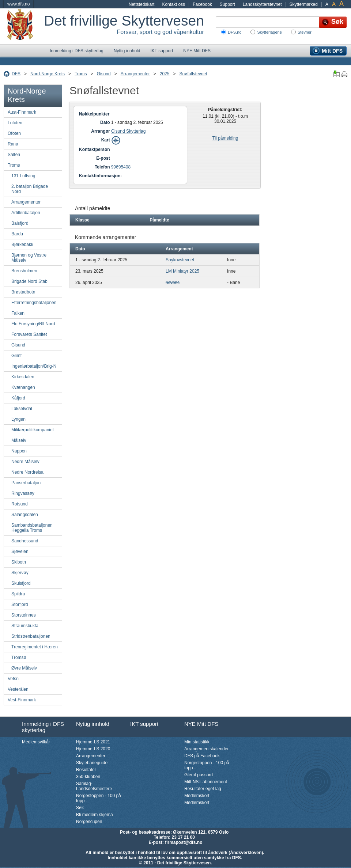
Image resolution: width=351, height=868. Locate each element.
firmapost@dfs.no (184, 842)
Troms (81, 74)
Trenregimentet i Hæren (35, 647)
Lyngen (18, 419)
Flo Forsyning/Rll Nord (33, 324)
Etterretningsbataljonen (34, 303)
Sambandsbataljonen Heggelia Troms (32, 528)
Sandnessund (25, 541)
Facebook (202, 4)
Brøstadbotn (23, 292)
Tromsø (19, 657)
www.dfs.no (18, 4)
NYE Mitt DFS (197, 51)
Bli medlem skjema (95, 815)
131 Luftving (23, 176)
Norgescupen (89, 822)
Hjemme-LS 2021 (93, 742)
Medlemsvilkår (36, 742)
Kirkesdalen (23, 377)
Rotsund (20, 504)
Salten (14, 155)
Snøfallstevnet (193, 74)
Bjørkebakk (22, 245)
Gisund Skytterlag (129, 131)
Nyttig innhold (127, 51)
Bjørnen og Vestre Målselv (29, 258)
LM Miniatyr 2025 (182, 271)
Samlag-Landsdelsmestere (94, 786)
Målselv (19, 440)
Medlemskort (197, 796)
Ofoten (14, 133)
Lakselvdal (22, 409)
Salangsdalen (25, 515)
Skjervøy (20, 573)
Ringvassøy (23, 493)
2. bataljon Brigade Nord (30, 189)
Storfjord (20, 604)
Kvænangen (23, 387)
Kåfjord (18, 398)
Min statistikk (197, 742)
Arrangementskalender (206, 749)
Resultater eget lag (203, 789)
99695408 (121, 167)
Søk (80, 808)
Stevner (305, 32)
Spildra (18, 594)
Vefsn (13, 679)
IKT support (162, 51)
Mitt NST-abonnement (206, 782)
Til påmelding (225, 138)
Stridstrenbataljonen (31, 636)
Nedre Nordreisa (27, 472)
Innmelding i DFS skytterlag (77, 51)
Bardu (17, 234)
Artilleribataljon (26, 213)
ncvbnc (173, 283)
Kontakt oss (173, 4)
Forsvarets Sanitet (29, 334)
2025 (165, 74)
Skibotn (19, 562)
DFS (16, 74)
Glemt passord (199, 775)
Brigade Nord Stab (29, 281)
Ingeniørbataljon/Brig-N (34, 366)
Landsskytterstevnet (262, 4)
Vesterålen (18, 689)
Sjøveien (20, 551)
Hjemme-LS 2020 (93, 749)
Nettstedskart (142, 4)
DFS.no (235, 32)
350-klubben (88, 777)
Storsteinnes (24, 615)
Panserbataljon (26, 483)
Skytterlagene (269, 32)
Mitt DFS (332, 51)
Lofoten (15, 123)
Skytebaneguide (92, 763)
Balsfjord (20, 223)
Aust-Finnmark (22, 112)
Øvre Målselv (24, 668)
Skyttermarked (304, 4)
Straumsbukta (25, 626)
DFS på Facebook (202, 756)
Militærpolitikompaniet (33, 430)
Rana (13, 144)
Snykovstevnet (180, 260)
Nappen (19, 451)
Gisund (104, 74)
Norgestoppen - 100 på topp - (99, 798)
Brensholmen (24, 271)
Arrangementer (135, 74)
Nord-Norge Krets (48, 74)
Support (227, 4)
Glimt (16, 356)
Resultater (86, 770)
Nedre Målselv (25, 462)
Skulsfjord (21, 583)
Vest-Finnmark (22, 700)
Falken (18, 313)
